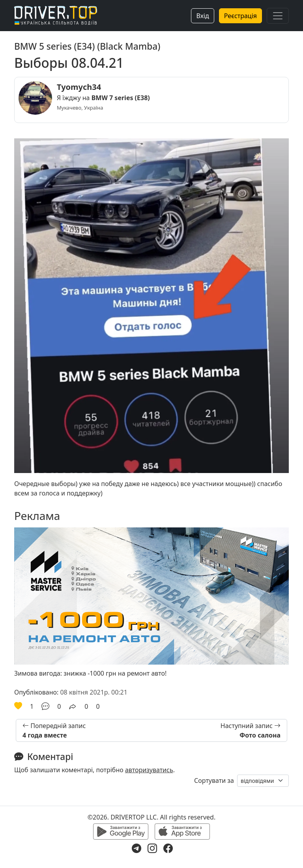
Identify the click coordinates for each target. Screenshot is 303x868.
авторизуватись (149, 770)
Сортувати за (214, 780)
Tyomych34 (79, 87)
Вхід (202, 16)
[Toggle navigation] (278, 16)
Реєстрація (240, 16)
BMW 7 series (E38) (121, 98)
